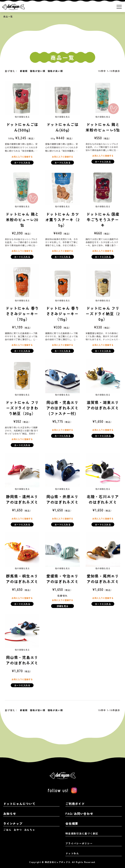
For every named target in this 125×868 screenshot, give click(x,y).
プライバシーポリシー (79, 843)
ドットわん (72, 853)
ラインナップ (13, 823)
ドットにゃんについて (19, 804)
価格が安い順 (38, 71)
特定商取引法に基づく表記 (82, 833)
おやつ (18, 830)
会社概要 (72, 823)
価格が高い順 (55, 71)
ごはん (7, 830)
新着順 (24, 71)
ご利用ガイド (75, 804)
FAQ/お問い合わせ (79, 813)
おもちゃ (30, 830)
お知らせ (10, 813)
